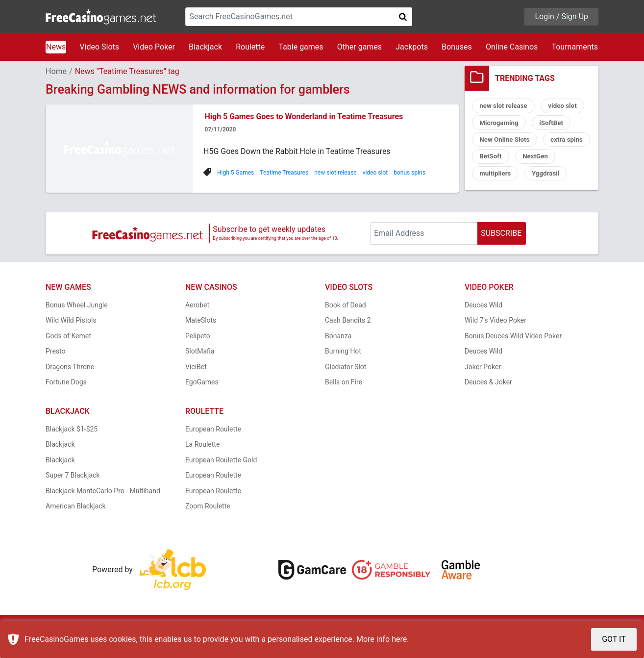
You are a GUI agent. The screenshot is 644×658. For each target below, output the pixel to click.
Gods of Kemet (68, 357)
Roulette (250, 47)
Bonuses (457, 47)
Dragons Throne (70, 388)
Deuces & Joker (488, 404)
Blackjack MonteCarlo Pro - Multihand (103, 512)
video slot (375, 173)
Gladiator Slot (346, 388)
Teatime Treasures (284, 173)
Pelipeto (198, 357)
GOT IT (614, 639)
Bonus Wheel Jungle (77, 327)
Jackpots (412, 47)
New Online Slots (506, 142)
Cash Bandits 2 (348, 342)
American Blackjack (76, 528)
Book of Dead (346, 327)
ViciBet (196, 388)
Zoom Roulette (208, 528)
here (399, 639)
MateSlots (201, 342)
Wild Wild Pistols (71, 342)
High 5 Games (235, 173)
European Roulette (213, 451)
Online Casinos (512, 47)
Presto (56, 373)
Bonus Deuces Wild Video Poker (513, 357)
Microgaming (500, 124)
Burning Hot (343, 373)
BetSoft (547, 159)
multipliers (544, 177)
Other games (359, 47)
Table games (301, 47)
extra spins (497, 159)
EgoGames (202, 404)
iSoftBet (555, 124)
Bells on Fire (344, 404)
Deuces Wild (483, 327)
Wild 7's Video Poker (495, 342)
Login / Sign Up (561, 16)
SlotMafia (200, 373)
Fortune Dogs (66, 404)
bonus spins (409, 173)
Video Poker (154, 47)
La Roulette (202, 466)
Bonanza (338, 357)
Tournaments (575, 47)
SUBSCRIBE (501, 255)
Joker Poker (483, 388)
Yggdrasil (494, 195)
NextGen (493, 177)
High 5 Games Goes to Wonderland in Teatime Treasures (304, 116)
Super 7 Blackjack (73, 497)
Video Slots (99, 47)
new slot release (335, 173)
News (56, 47)
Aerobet (197, 327)
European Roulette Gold (221, 481)
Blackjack (205, 47)
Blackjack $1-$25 (72, 451)
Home (56, 71)
